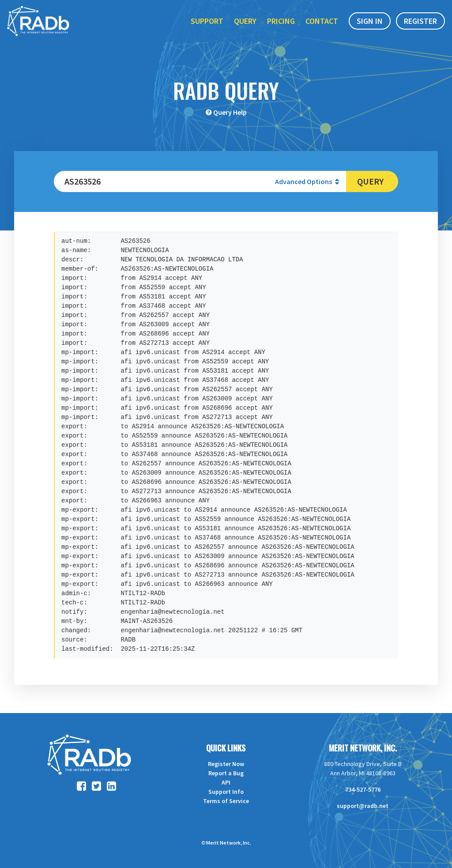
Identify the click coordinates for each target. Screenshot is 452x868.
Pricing (281, 26)
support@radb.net (363, 806)
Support (207, 26)
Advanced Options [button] (307, 181)
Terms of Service (226, 801)
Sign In (370, 26)
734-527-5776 (363, 789)
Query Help (230, 112)
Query (245, 26)
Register (420, 26)
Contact (322, 26)
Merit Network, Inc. (363, 748)
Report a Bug (226, 773)
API (226, 782)
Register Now (226, 764)
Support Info (226, 792)
